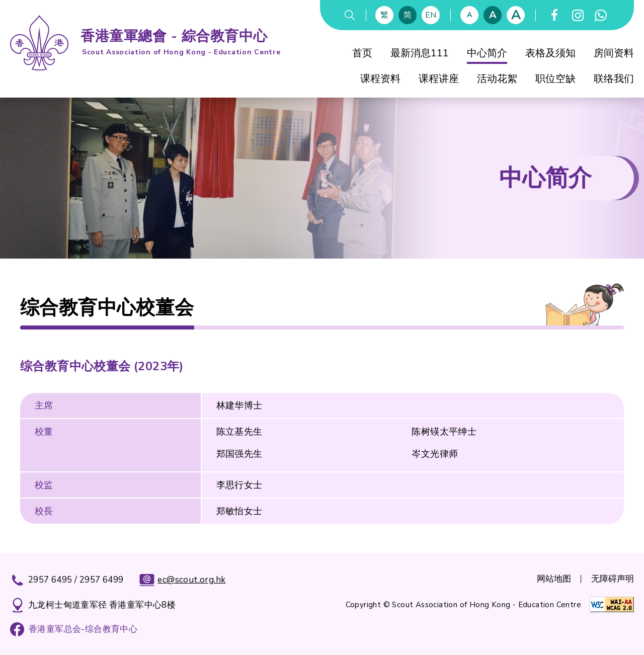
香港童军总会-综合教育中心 (83, 629)
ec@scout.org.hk (182, 580)
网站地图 (554, 579)
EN (431, 15)
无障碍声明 (613, 579)
